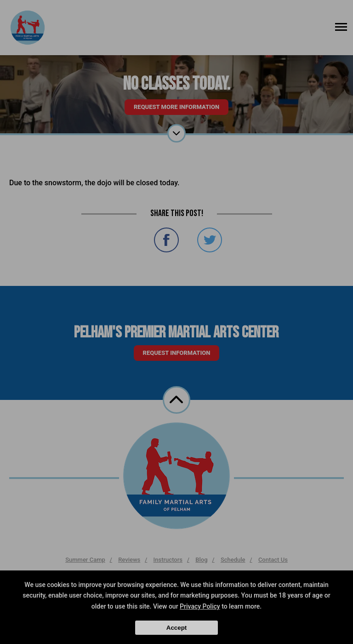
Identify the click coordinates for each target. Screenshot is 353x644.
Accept (176, 628)
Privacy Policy (200, 606)
